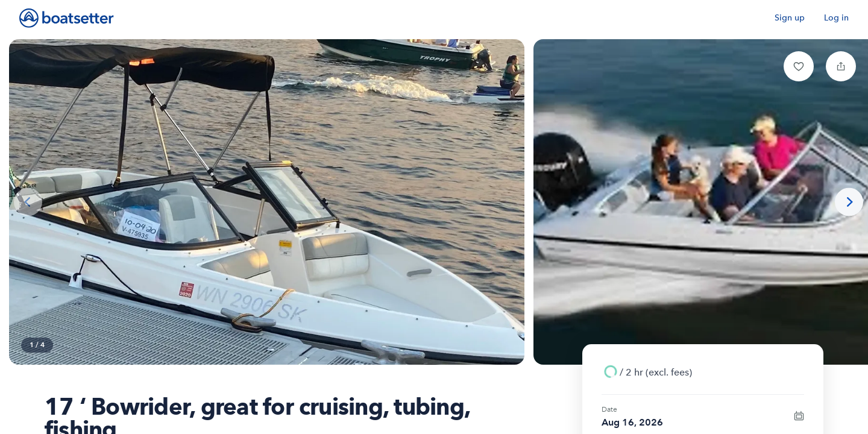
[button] (799, 66)
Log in (836, 18)
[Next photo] (849, 202)
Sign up (790, 18)
